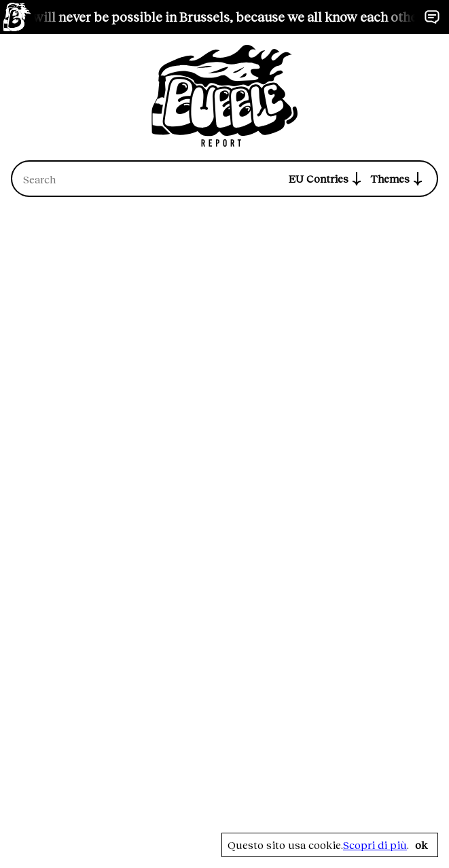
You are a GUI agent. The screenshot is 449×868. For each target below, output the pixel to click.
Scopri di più (375, 845)
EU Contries (327, 179)
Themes (398, 179)
